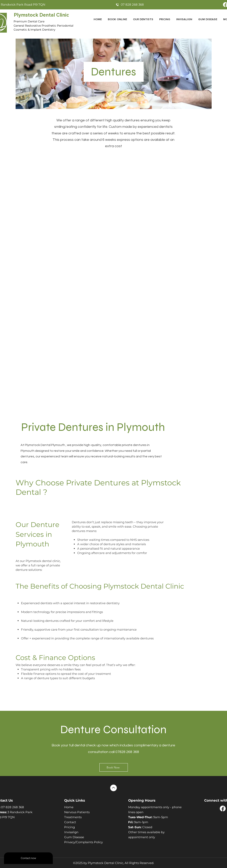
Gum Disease (74, 837)
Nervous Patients (77, 812)
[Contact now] (28, 858)
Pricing (69, 827)
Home (69, 807)
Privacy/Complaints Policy (83, 842)
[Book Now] (114, 767)
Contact (70, 822)
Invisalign (71, 832)
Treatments (73, 817)
